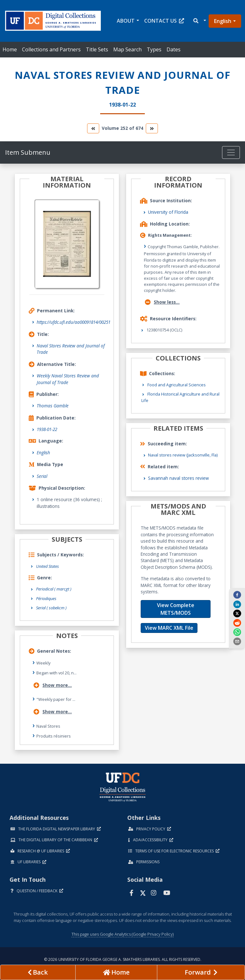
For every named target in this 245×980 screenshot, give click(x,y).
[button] (199, 21)
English (223, 21)
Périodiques (46, 598)
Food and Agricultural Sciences (177, 385)
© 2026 (123, 959)
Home (10, 49)
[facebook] (237, 595)
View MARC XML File (169, 628)
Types (154, 49)
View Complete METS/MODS (176, 609)
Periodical (54, 589)
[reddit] (237, 622)
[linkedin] (237, 604)
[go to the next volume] (152, 128)
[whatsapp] (237, 632)
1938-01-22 (47, 429)
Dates (174, 49)
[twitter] (237, 613)
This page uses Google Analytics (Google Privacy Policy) (122, 934)
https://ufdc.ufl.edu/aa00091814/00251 (74, 322)
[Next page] (201, 972)
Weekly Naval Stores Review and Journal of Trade (68, 379)
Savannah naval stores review (178, 478)
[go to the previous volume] (93, 128)
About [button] (126, 21)
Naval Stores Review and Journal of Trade (71, 349)
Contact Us (164, 21)
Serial (42, 476)
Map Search (127, 49)
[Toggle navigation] (231, 152)
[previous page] (38, 972)
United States (48, 566)
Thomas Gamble (53, 406)
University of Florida (168, 212)
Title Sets (97, 49)
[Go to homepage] (116, 972)
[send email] (237, 641)
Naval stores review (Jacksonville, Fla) (183, 455)
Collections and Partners (51, 49)
